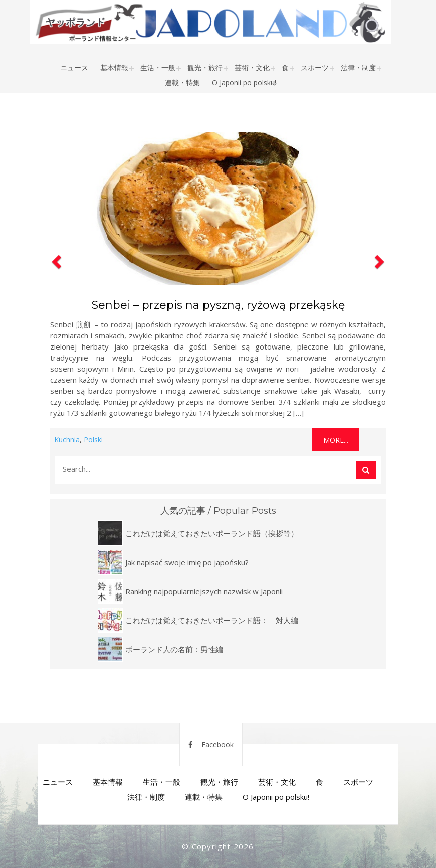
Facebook (211, 744)
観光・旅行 (205, 67)
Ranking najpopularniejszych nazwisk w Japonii (204, 591)
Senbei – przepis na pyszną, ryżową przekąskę (218, 305)
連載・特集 (182, 82)
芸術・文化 (252, 67)
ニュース (74, 67)
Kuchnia (67, 440)
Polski (93, 440)
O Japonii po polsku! (244, 82)
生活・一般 (158, 67)
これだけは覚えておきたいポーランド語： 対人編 (212, 620)
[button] (55, 290)
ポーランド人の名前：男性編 (174, 649)
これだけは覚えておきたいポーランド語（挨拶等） (212, 533)
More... (336, 440)
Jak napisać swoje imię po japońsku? (187, 562)
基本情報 (114, 67)
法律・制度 (358, 67)
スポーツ (315, 67)
